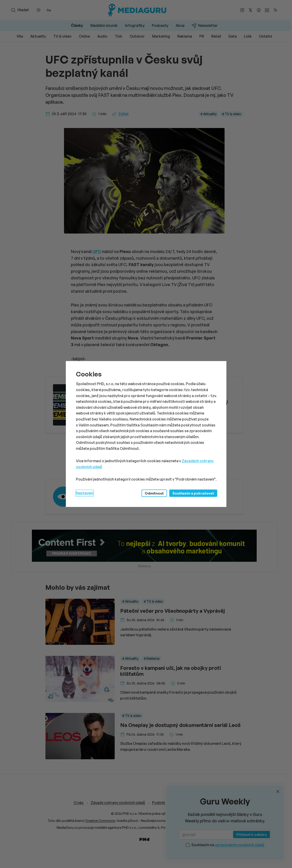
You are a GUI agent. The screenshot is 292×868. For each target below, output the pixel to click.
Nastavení (85, 493)
